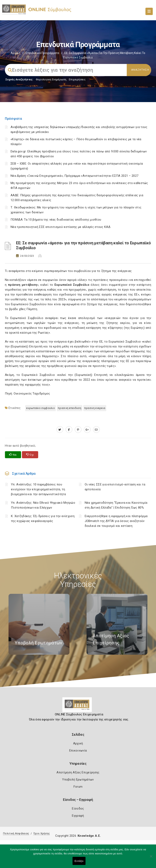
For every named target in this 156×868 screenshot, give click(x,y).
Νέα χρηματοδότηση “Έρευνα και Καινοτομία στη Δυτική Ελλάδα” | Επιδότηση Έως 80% (116, 505)
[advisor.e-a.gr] (96, 430)
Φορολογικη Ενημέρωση (51, 79)
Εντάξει (79, 861)
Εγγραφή (78, 816)
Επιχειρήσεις (77, 79)
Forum (78, 787)
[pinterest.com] (78, 430)
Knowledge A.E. (89, 836)
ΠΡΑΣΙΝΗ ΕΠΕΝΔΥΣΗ (70, 408)
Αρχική (16, 53)
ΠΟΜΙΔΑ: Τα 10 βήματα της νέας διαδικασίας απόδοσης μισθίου (56, 220)
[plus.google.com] (87, 430)
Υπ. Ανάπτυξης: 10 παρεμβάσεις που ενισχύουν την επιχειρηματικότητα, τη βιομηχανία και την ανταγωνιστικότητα (38, 489)
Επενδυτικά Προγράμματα (42, 53)
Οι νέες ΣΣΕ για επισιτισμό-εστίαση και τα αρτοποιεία (115, 487)
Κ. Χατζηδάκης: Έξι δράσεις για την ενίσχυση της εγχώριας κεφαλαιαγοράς (43, 519)
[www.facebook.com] (69, 430)
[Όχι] (151, 858)
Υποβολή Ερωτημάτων (78, 780)
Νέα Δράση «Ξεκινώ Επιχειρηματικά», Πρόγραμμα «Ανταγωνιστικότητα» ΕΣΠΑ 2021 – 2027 (74, 176)
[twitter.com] (60, 430)
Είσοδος (78, 809)
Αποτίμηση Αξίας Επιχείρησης (78, 772)
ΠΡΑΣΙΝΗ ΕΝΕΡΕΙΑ (95, 408)
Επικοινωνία (78, 750)
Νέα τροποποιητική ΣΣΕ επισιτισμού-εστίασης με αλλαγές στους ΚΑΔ (60, 227)
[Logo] (78, 706)
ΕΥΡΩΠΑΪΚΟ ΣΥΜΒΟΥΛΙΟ (41, 408)
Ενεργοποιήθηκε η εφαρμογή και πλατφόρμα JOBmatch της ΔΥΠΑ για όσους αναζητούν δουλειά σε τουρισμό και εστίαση (116, 521)
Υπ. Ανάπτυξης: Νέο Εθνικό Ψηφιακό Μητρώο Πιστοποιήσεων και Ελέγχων (43, 505)
